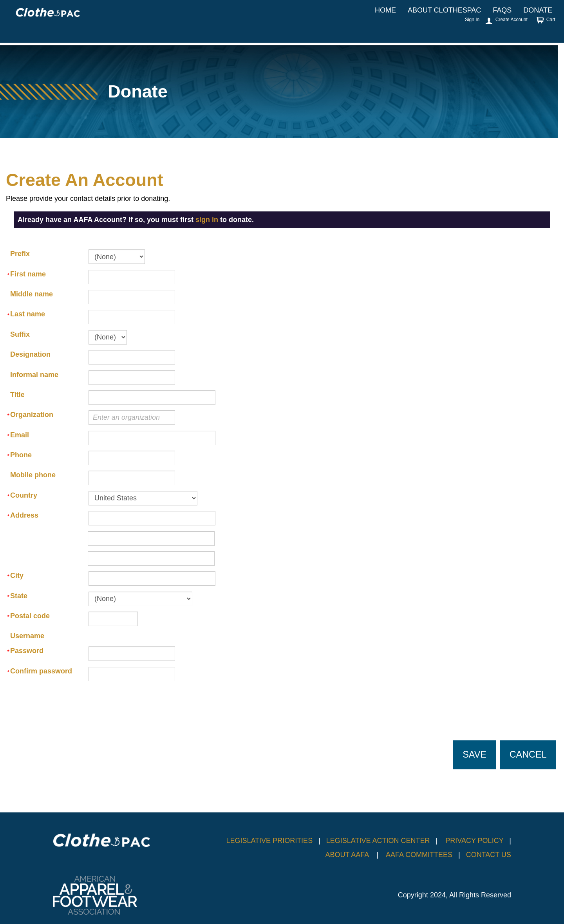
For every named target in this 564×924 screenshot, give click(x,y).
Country (24, 495)
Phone (21, 455)
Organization (32, 415)
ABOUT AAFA (347, 855)
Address (24, 515)
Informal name (34, 375)
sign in (207, 220)
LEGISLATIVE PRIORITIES (270, 841)
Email (20, 435)
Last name (28, 314)
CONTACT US (489, 855)
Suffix (20, 334)
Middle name (32, 294)
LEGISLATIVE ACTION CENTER (378, 841)
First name (28, 274)
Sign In (472, 20)
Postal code (30, 616)
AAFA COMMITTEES (419, 855)
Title (17, 395)
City (17, 576)
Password (27, 651)
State (19, 596)
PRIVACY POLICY (474, 841)
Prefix (20, 254)
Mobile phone (33, 475)
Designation (30, 354)
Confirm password (41, 671)
